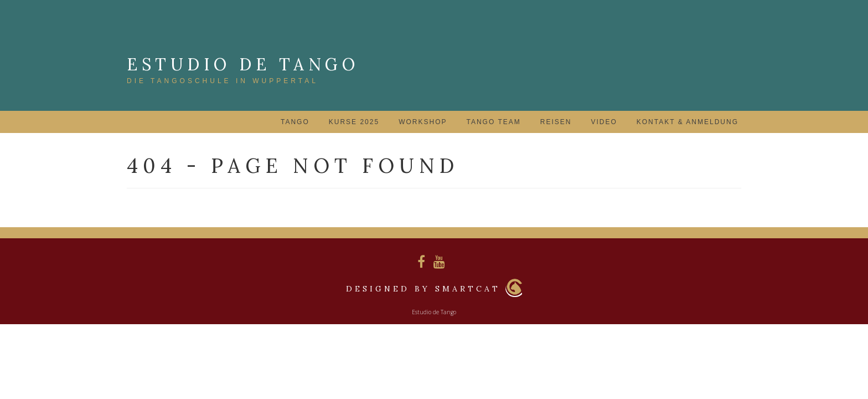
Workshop (423, 122)
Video (604, 122)
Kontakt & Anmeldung (688, 122)
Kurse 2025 (354, 122)
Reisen (556, 122)
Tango (295, 122)
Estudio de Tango (243, 64)
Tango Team (493, 122)
